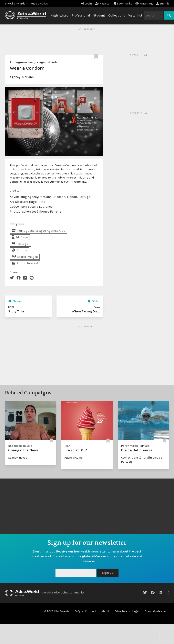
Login (86, 4)
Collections (117, 15)
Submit (162, 4)
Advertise (121, 611)
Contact (91, 611)
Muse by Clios (39, 4)
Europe (19, 250)
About (105, 611)
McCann (28, 77)
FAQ (77, 611)
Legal (136, 611)
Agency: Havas (18, 458)
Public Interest (25, 263)
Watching (144, 4)
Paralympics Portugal (136, 446)
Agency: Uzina (74, 458)
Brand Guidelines (156, 611)
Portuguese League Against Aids (34, 62)
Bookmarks (123, 4)
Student (99, 15)
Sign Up (108, 573)
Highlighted (60, 15)
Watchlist (135, 15)
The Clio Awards (15, 4)
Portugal (21, 244)
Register (103, 4)
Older (94, 301)
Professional (81, 15)
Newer (15, 301)
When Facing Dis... (86, 311)
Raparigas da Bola (20, 446)
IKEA (67, 446)
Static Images (25, 257)
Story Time (16, 311)
